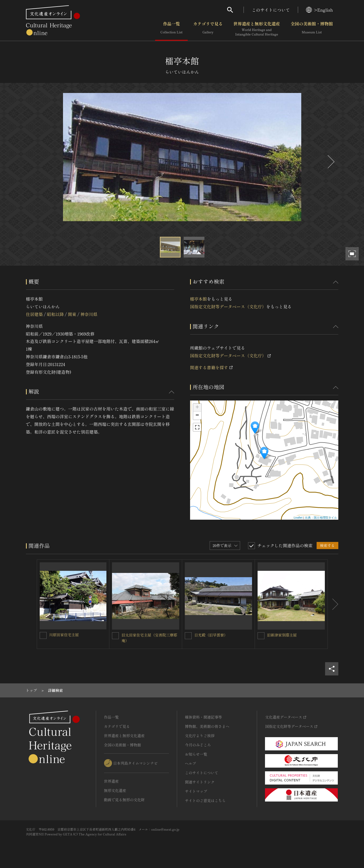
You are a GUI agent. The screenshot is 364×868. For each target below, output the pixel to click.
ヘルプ (191, 763)
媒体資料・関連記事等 (204, 717)
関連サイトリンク (200, 782)
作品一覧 (171, 29)
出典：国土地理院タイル (321, 518)
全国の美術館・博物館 (312, 29)
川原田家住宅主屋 (64, 635)
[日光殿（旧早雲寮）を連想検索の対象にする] (188, 636)
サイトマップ (196, 791)
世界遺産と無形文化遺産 (257, 29)
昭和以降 (55, 314)
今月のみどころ (198, 745)
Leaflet (298, 518)
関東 (72, 314)
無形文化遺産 (115, 790)
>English (319, 10)
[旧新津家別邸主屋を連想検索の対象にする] (261, 636)
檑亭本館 (199, 299)
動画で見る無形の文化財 (124, 800)
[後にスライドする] (330, 162)
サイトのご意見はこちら (205, 800)
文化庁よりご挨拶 (200, 736)
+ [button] (197, 408)
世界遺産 (111, 781)
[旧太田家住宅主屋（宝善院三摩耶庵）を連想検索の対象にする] (115, 636)
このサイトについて (271, 10)
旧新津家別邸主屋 (282, 635)
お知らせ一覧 (196, 754)
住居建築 (34, 314)
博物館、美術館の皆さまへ (207, 726)
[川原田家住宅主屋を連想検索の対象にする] (43, 635)
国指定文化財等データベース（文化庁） (228, 306)
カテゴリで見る (208, 29)
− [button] (197, 416)
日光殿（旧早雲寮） (211, 635)
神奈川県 (89, 314)
